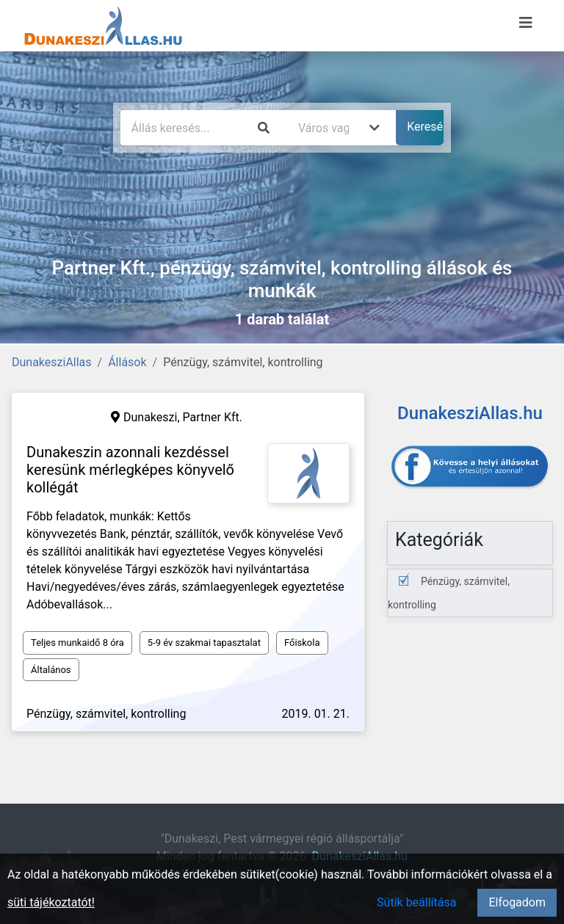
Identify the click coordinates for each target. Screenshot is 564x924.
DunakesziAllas (52, 362)
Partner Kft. (213, 417)
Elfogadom (517, 902)
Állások (127, 362)
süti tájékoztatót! (51, 902)
